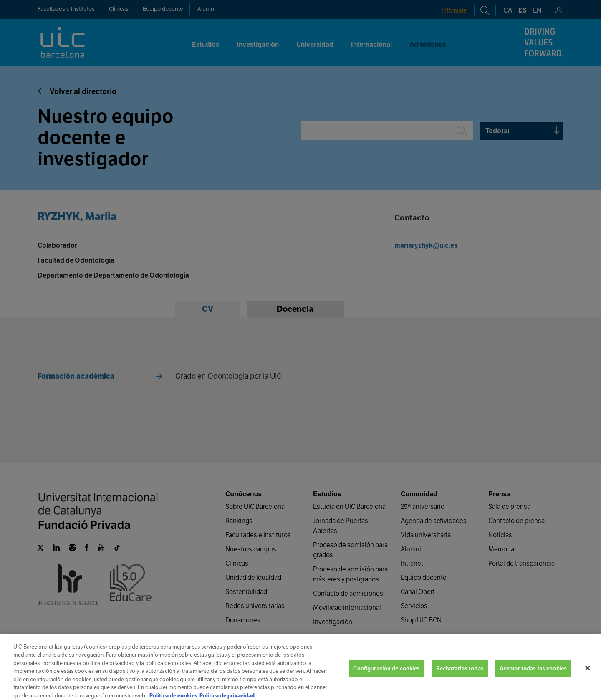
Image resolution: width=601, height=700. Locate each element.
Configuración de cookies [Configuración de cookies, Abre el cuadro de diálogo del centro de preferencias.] (386, 675)
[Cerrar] (588, 675)
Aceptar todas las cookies (533, 675)
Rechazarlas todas (460, 675)
